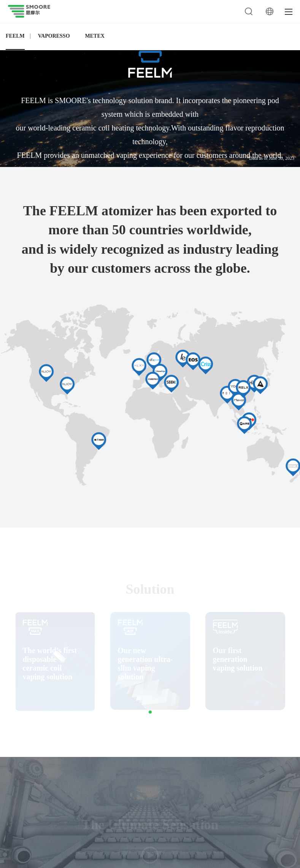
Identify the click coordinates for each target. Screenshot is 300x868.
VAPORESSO (54, 36)
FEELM (15, 36)
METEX (95, 36)
